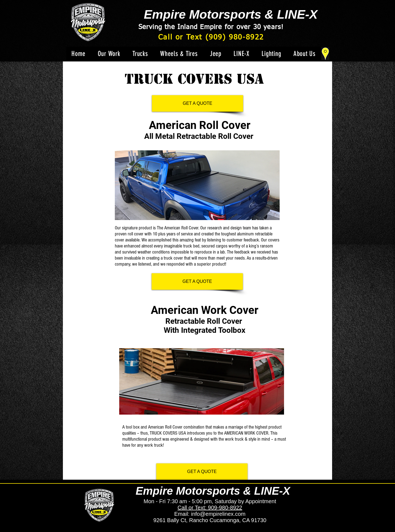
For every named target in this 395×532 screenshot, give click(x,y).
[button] (140, 54)
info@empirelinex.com (218, 514)
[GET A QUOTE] (197, 103)
